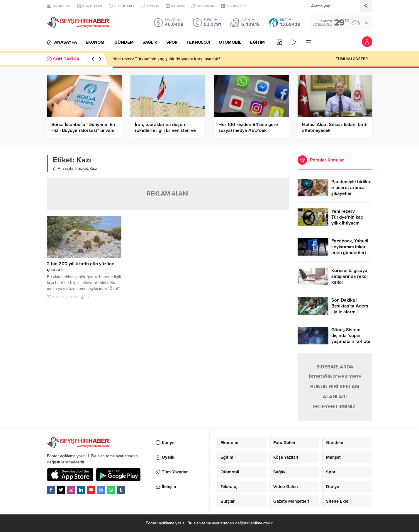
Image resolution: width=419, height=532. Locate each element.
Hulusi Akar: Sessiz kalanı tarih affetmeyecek (335, 128)
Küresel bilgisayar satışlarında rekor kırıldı (350, 276)
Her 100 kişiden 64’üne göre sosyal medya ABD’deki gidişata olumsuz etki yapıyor (249, 130)
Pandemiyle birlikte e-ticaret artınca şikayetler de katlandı (351, 191)
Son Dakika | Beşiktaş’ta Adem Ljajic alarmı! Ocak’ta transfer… (350, 309)
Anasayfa (63, 169)
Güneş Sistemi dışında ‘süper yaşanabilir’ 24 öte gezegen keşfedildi (351, 339)
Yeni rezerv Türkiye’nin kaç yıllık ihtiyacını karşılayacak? (167, 59)
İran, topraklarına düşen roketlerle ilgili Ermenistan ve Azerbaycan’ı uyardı (165, 130)
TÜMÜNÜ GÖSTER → (354, 59)
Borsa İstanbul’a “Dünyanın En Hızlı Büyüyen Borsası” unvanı (83, 128)
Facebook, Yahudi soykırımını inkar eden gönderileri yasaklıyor (350, 250)
